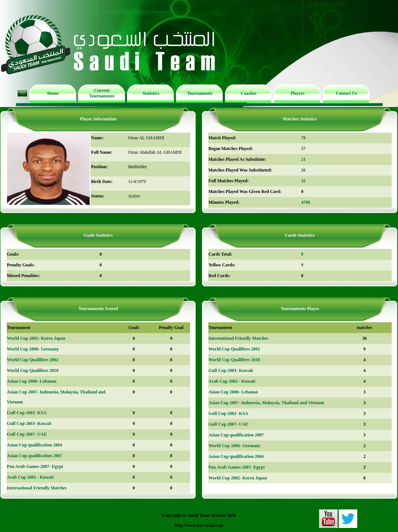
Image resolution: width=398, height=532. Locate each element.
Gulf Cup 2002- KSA (27, 413)
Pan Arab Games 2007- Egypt (35, 466)
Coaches (249, 93)
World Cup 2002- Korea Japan (36, 338)
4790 (306, 202)
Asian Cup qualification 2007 (35, 456)
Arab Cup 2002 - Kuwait (31, 477)
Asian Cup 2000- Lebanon (32, 381)
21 (304, 159)
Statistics (151, 93)
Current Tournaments (102, 93)
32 (304, 181)
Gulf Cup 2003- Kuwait (29, 423)
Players (298, 93)
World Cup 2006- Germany (33, 349)
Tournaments (200, 93)
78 (304, 138)
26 (304, 170)
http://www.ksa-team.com (199, 525)
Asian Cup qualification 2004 (35, 445)
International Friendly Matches (37, 488)
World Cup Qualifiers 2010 (33, 370)
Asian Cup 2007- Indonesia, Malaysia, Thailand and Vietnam (266, 403)
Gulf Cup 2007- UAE (27, 434)
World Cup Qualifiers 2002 (33, 360)
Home (53, 93)
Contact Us (346, 93)
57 (304, 149)
